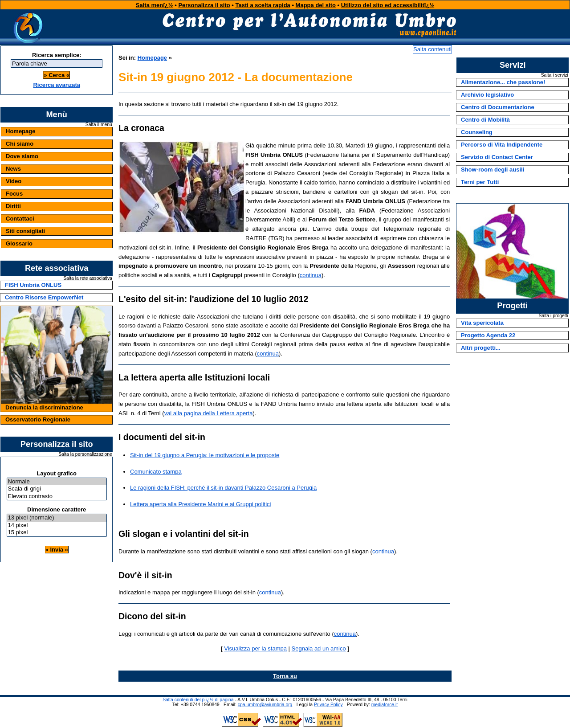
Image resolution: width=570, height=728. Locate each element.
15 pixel (57, 533)
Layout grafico (57, 473)
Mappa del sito (316, 5)
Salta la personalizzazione (85, 454)
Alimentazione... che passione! (503, 82)
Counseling (477, 132)
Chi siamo (20, 144)
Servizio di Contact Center (497, 157)
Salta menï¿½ (155, 5)
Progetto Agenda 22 (488, 335)
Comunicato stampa (156, 472)
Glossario (19, 243)
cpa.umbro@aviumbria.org (265, 705)
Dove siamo (22, 156)
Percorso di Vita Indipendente (502, 145)
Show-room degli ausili (493, 170)
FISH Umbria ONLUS (33, 285)
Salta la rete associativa (88, 278)
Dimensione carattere (57, 509)
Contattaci (20, 219)
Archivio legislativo (487, 95)
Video (14, 181)
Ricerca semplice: (57, 55)
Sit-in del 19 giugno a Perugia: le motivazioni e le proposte (205, 455)
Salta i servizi (555, 75)
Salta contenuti (432, 49)
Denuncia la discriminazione (44, 407)
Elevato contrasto (57, 497)
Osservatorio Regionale (38, 419)
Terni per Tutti (480, 182)
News (13, 169)
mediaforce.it (385, 705)
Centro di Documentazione (498, 107)
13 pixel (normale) (57, 518)
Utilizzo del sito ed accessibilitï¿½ (388, 5)
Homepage (20, 131)
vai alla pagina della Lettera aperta (209, 413)
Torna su (285, 676)
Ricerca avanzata (57, 85)
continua (311, 275)
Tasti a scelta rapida (263, 5)
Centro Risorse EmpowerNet (44, 297)
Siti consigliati (25, 231)
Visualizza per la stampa (255, 648)
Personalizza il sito (204, 5)
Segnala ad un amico (319, 648)
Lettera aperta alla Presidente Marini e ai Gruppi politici (201, 504)
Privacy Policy (328, 705)
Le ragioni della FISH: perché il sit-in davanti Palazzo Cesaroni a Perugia (223, 488)
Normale (57, 482)
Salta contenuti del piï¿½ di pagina (198, 700)
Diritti (13, 206)
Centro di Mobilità (485, 120)
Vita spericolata (482, 323)
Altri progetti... (481, 348)
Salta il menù (99, 125)
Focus (14, 194)
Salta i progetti (553, 316)
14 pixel (57, 526)
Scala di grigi (57, 489)
